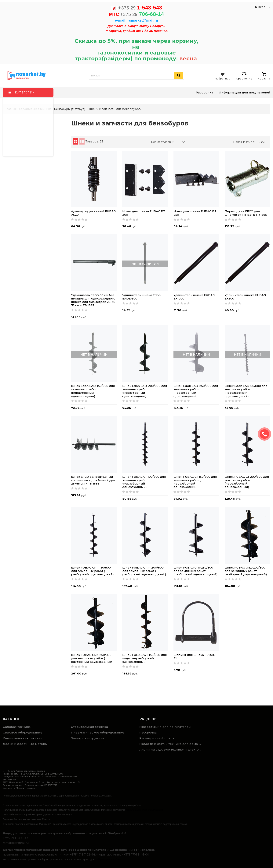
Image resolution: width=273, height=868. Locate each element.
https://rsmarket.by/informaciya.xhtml (144, 810)
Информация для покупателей (244, 92)
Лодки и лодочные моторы (25, 744)
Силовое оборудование (23, 732)
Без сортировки (168, 142)
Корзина (264, 76)
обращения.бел (108, 859)
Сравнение (244, 76)
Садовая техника (17, 727)
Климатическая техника (23, 738)
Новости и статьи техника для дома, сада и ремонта (172, 744)
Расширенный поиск (157, 738)
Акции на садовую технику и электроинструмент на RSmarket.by (172, 749)
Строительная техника (89, 727)
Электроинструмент (88, 738)
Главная (11, 109)
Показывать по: (244, 142)
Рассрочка (205, 92)
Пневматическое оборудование (98, 732)
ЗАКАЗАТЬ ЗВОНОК (266, 434)
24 (262, 142)
